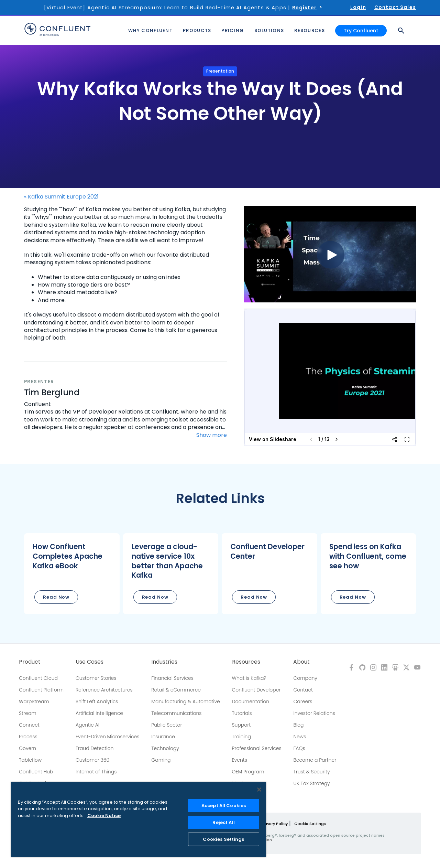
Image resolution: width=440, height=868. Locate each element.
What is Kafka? (249, 678)
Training (241, 737)
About (301, 662)
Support (241, 725)
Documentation (251, 701)
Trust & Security (311, 772)
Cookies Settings (223, 839)
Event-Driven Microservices (108, 737)
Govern (27, 748)
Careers (303, 701)
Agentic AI (87, 725)
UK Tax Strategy (311, 783)
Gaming (161, 760)
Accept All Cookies (224, 806)
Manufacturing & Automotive (186, 701)
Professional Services (257, 748)
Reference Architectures (104, 690)
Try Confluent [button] (361, 30)
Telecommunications (176, 713)
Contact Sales (395, 7)
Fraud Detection (95, 748)
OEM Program (248, 772)
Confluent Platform (41, 690)
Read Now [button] (56, 597)
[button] (72, 574)
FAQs (299, 748)
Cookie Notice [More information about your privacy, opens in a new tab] (104, 816)
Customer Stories (96, 678)
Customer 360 (92, 760)
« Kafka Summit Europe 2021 (61, 197)
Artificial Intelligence (99, 713)
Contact (303, 690)
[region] (139, 819)
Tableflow (30, 760)
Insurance (163, 737)
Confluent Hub (36, 772)
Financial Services (172, 678)
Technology (165, 748)
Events (240, 760)
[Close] (259, 790)
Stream (28, 713)
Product (30, 662)
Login (358, 7)
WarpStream (34, 701)
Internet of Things (96, 772)
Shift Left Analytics (97, 701)
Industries (164, 662)
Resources (246, 662)
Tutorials (242, 713)
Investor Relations (314, 713)
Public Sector (167, 725)
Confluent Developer (256, 690)
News (300, 737)
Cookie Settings (310, 824)
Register (304, 8)
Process (28, 737)
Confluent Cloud (38, 678)
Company (305, 678)
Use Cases (90, 662)
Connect (29, 725)
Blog (298, 725)
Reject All (223, 822)
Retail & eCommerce (176, 690)
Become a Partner (315, 760)
